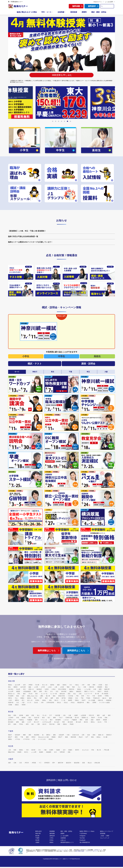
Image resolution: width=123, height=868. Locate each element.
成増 (87, 720)
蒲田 (109, 715)
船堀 (15, 724)
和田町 (24, 705)
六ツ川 (29, 703)
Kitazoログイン (99, 2)
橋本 (47, 698)
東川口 (26, 752)
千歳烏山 (22, 720)
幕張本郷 (73, 737)
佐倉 (89, 735)
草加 (93, 750)
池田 (10, 763)
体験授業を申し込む (62, 75)
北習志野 (61, 735)
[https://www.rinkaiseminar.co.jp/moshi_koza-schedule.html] (25, 193)
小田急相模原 (27, 691)
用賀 (59, 724)
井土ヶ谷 (45, 685)
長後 (18, 696)
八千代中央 (26, 739)
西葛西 (105, 720)
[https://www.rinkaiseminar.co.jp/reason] (25, 173)
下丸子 (61, 718)
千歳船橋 (30, 720)
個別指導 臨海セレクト (67, 842)
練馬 (18, 722)
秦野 (52, 698)
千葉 (22, 737)
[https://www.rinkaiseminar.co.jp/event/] (21, 289)
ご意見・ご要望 (105, 836)
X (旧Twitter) (83, 833)
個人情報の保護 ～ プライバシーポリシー (87, 851)
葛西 (98, 715)
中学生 (61, 356)
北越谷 (58, 750)
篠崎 (55, 718)
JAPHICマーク (98, 850)
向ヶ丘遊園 (92, 700)
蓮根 (23, 722)
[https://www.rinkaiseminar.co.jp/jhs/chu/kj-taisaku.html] (48, 272)
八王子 (29, 722)
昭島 (15, 715)
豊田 (81, 720)
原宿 (58, 698)
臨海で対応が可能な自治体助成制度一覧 (23, 237)
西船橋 (54, 737)
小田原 (100, 685)
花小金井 (57, 722)
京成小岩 (37, 718)
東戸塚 (64, 698)
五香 (83, 735)
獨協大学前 (12, 752)
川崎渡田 (100, 687)
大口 (71, 685)
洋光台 (73, 703)
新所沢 (77, 750)
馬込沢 (81, 737)
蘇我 (16, 737)
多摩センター (12, 720)
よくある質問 (110, 2)
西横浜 (23, 698)
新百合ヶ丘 (12, 694)
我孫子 (10, 735)
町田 (27, 724)
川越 (45, 750)
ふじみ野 (34, 752)
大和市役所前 (50, 703)
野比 (35, 698)
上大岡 (36, 687)
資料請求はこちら (78, 650)
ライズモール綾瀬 (105, 703)
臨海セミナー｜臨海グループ (63, 859)
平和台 (21, 724)
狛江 (49, 718)
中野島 (107, 696)
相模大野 (107, 689)
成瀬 (92, 720)
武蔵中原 (11, 703)
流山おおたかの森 (44, 737)
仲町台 (10, 698)
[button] (53, 121)
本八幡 (106, 737)
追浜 (107, 685)
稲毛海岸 (18, 735)
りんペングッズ (105, 838)
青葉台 (10, 685)
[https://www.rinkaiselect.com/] (102, 289)
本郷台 (44, 700)
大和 (42, 703)
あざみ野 (18, 685)
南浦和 (41, 752)
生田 (24, 685)
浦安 (30, 735)
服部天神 (61, 763)
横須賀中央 (81, 703)
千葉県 (37, 838)
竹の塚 (100, 718)
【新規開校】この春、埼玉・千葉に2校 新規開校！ (27, 231)
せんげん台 (85, 750)
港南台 (79, 689)
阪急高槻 (77, 763)
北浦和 (51, 750)
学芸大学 (92, 715)
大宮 (27, 750)
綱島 (42, 696)
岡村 (94, 685)
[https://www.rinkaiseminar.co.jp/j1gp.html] (61, 193)
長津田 (100, 696)
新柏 (94, 735)
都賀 (27, 737)
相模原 (18, 691)
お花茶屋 (84, 715)
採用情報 (103, 833)
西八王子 (37, 722)
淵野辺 (17, 700)
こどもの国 (87, 689)
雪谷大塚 (52, 724)
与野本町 (62, 752)
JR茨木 (27, 763)
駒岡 (100, 689)
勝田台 (49, 735)
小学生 (26, 356)
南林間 (70, 700)
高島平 (93, 718)
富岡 (83, 696)
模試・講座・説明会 (99, 12)
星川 (23, 700)
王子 (51, 715)
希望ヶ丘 (31, 689)
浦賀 (58, 685)
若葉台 (17, 705)
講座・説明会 (88, 364)
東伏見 (86, 722)
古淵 (95, 689)
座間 (41, 691)
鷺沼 (35, 691)
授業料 (84, 12)
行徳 (68, 735)
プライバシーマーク (63, 850)
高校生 (97, 356)
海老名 (65, 685)
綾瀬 (27, 715)
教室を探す (39, 831)
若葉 (69, 752)
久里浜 (54, 689)
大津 (83, 685)
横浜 (88, 703)
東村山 (93, 722)
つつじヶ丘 (44, 720)
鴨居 (68, 687)
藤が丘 (105, 698)
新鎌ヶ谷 (101, 735)
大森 (70, 715)
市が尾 (37, 685)
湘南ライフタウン (90, 691)
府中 (10, 724)
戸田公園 (107, 750)
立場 (80, 694)
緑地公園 (97, 763)
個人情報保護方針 (85, 842)
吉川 (56, 752)
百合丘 (66, 703)
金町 (104, 715)
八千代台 (18, 739)
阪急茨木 (69, 763)
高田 (69, 694)
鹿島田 (16, 687)
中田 (94, 696)
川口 (40, 750)
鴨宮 (74, 687)
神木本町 (64, 691)
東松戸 (60, 737)
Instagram (83, 836)
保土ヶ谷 (30, 700)
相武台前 (62, 694)
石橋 (15, 763)
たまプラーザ (88, 694)
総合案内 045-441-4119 (61, 658)
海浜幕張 (37, 735)
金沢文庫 (23, 687)
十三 (40, 763)
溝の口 (57, 700)
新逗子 (100, 691)
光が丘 (100, 722)
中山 (16, 698)
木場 (18, 718)
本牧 (50, 700)
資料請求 (93, 6)
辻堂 (23, 696)
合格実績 (61, 12)
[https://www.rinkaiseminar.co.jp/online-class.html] (48, 289)
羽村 (64, 722)
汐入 (52, 691)
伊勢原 (31, 685)
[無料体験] (61, 810)
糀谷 (44, 718)
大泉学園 (58, 715)
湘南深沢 (79, 691)
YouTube (82, 838)
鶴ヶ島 (99, 750)
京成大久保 (76, 735)
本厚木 (37, 700)
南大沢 (45, 724)
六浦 (23, 703)
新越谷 (71, 750)
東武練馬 (58, 720)
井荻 (33, 715)
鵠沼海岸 (39, 689)
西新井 (98, 720)
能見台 (29, 698)
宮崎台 (77, 700)
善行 (37, 694)
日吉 (77, 698)
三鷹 (38, 724)
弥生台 (59, 703)
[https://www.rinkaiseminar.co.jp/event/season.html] (62, 103)
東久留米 (71, 722)
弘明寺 (47, 689)
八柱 (34, 739)
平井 (106, 722)
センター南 (54, 694)
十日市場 (71, 696)
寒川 (46, 691)
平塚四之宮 (96, 698)
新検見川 (109, 735)
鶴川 (51, 720)
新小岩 (77, 718)
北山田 (18, 689)
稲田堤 (52, 685)
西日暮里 (11, 722)
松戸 (87, 737)
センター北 (44, 694)
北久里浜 (11, 689)
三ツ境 (63, 700)
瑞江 (33, 724)
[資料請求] (61, 794)
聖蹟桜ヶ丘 (85, 718)
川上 (79, 687)
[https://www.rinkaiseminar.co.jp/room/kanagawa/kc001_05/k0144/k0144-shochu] (75, 289)
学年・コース (46, 12)
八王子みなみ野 (47, 722)
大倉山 (77, 685)
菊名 (107, 687)
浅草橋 (21, 715)
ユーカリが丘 (42, 739)
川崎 (85, 687)
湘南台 (72, 691)
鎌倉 (30, 687)
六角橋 (10, 705)
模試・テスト (35, 364)
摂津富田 (47, 763)
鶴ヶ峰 (48, 696)
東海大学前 (62, 696)
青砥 (10, 715)
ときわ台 (66, 720)
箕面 (84, 763)
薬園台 (10, 739)
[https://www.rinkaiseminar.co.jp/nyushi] (98, 173)
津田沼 (34, 737)
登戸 (41, 698)
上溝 (56, 687)
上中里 (43, 687)
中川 (88, 696)
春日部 (34, 750)
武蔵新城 (109, 700)
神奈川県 (38, 833)
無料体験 (52, 833)
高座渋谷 (72, 689)
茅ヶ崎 (97, 694)
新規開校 (52, 831)
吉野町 (95, 703)
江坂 (21, 763)
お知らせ (63, 840)
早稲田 (72, 724)
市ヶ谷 (45, 715)
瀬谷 (24, 694)
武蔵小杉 (101, 700)
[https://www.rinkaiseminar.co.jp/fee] (98, 193)
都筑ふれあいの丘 (33, 696)
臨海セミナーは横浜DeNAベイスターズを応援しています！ (30, 242)
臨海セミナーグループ (107, 831)
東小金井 (79, 722)
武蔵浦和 (49, 752)
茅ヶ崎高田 (105, 694)
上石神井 (11, 718)
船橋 (67, 737)
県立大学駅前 (62, 689)
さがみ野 (11, 691)
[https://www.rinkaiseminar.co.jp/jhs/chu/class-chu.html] (21, 272)
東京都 (37, 836)
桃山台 (90, 763)
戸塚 (77, 696)
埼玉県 (37, 840)
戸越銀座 (74, 720)
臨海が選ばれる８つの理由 (27, 12)
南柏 (93, 737)
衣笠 (24, 689)
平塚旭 (88, 698)
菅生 (19, 694)
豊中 (54, 763)
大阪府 (37, 842)
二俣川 (10, 700)
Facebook (82, 840)
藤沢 (111, 698)
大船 (89, 685)
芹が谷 (31, 694)
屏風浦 (71, 698)
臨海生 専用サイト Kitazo (87, 831)
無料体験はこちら (49, 650)
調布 (37, 720)
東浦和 (20, 752)
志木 (64, 750)
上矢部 (62, 687)
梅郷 (24, 735)
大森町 (76, 715)
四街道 (51, 739)
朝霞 (15, 750)
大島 (64, 715)
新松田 (106, 691)
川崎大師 (92, 687)
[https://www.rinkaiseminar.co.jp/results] (61, 173)
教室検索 (74, 12)
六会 (18, 703)
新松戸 (10, 737)
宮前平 (84, 700)
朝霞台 (21, 750)
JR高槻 (34, 763)
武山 (75, 694)
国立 (30, 718)
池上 (38, 715)
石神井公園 (69, 718)
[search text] (109, 6)
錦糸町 (24, 718)
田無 (106, 718)
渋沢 (57, 691)
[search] (102, 6)
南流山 (99, 737)
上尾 (10, 750)
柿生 (10, 687)
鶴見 (54, 696)
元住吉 (36, 703)
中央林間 (11, 696)
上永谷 (50, 687)
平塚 (82, 698)
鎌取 (55, 735)
